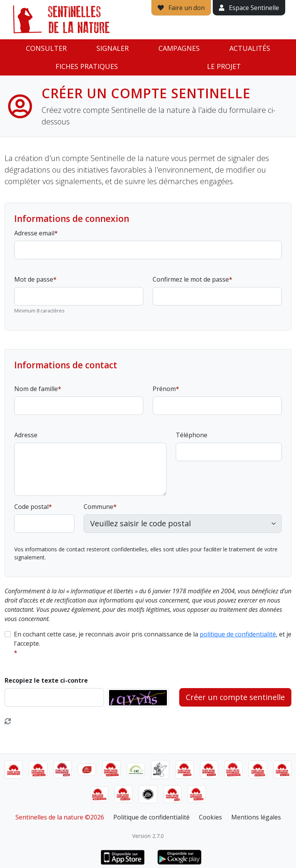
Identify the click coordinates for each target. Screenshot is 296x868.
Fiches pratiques (87, 66)
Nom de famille (36, 389)
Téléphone (192, 435)
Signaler (113, 48)
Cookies (210, 817)
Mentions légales (256, 817)
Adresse (26, 435)
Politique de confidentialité (151, 817)
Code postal (31, 507)
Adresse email (34, 233)
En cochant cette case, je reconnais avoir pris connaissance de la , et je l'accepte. (153, 639)
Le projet (224, 66)
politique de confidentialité (238, 634)
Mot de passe (34, 279)
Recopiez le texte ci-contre (46, 680)
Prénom (164, 389)
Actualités (250, 48)
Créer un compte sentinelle (235, 697)
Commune (98, 507)
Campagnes (179, 48)
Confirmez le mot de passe (191, 279)
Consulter (46, 48)
